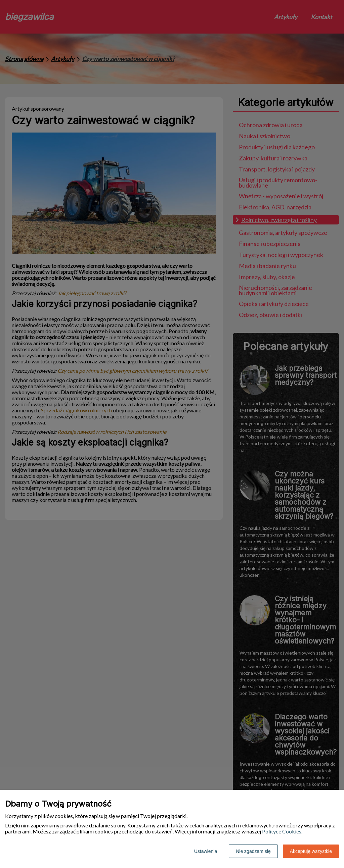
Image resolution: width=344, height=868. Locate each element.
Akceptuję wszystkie (311, 851)
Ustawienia (206, 851)
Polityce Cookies (282, 831)
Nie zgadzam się (253, 851)
